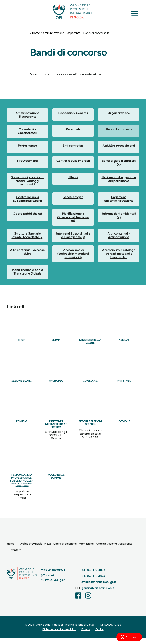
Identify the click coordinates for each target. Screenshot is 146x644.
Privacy (86, 636)
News (48, 550)
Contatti (16, 557)
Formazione (86, 550)
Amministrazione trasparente (114, 550)
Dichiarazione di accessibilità (59, 636)
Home (36, 33)
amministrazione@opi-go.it (99, 589)
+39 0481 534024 (93, 577)
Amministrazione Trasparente (62, 33)
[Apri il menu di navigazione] (135, 13)
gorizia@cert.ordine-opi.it (98, 595)
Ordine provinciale (31, 550)
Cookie (100, 636)
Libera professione (65, 550)
